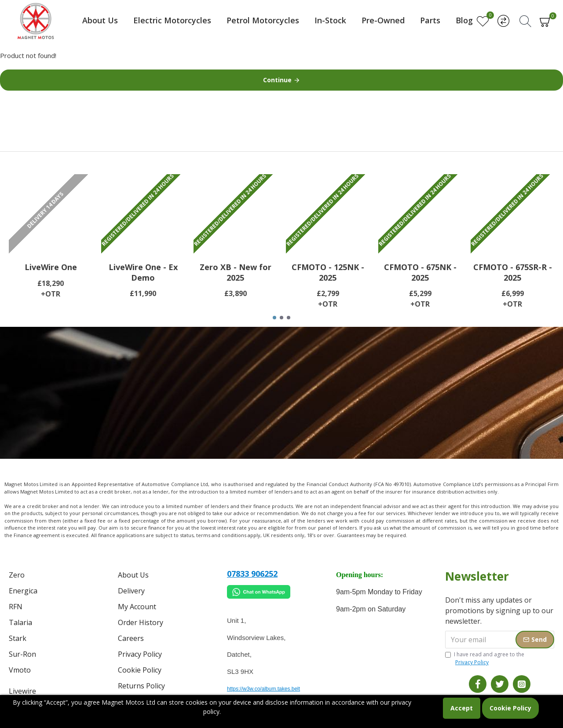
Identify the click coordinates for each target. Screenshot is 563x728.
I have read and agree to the (485, 658)
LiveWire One (51, 267)
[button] (274, 318)
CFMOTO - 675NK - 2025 (420, 272)
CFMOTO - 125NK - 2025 (328, 272)
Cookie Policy (510, 708)
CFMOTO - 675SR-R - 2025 (513, 272)
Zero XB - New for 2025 (236, 272)
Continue (277, 80)
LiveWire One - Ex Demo (143, 272)
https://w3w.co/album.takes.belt (263, 689)
